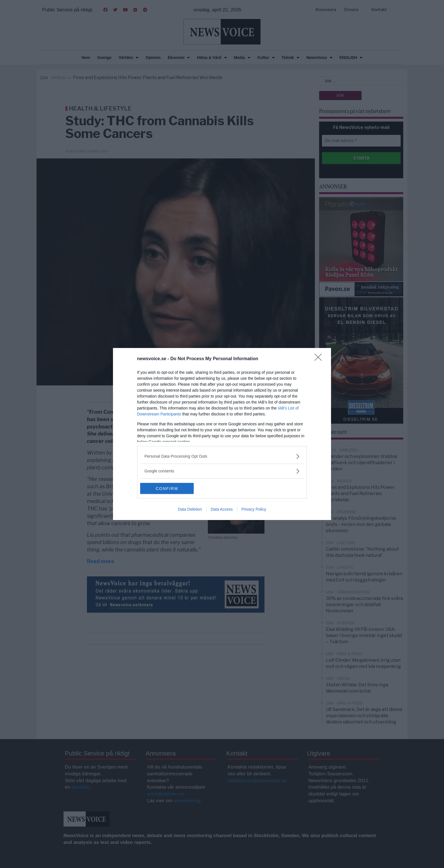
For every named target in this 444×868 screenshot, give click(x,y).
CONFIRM (167, 489)
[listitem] (222, 456)
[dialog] (222, 434)
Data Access (222, 510)
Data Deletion (190, 510)
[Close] (320, 359)
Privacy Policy (254, 510)
